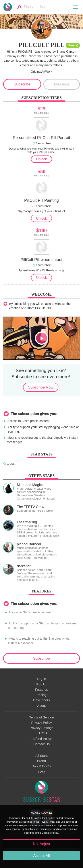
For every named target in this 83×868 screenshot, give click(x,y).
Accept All (41, 856)
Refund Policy (42, 739)
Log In (41, 679)
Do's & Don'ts (41, 766)
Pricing (41, 695)
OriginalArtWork (42, 72)
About (41, 706)
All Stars (41, 756)
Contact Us (41, 744)
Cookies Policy (50, 833)
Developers (41, 700)
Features (41, 690)
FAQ (42, 772)
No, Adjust (41, 844)
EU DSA (41, 733)
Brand (42, 761)
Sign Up (41, 684)
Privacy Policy (41, 723)
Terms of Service (41, 717)
